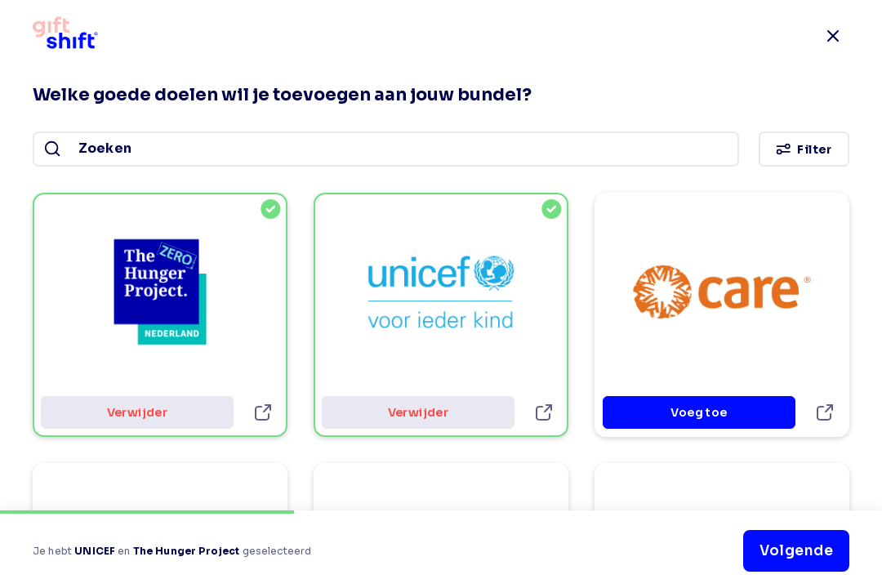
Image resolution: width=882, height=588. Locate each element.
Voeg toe (699, 412)
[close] (833, 36)
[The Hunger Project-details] (263, 412)
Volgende (796, 551)
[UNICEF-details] (544, 412)
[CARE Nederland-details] (825, 412)
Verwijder (137, 412)
